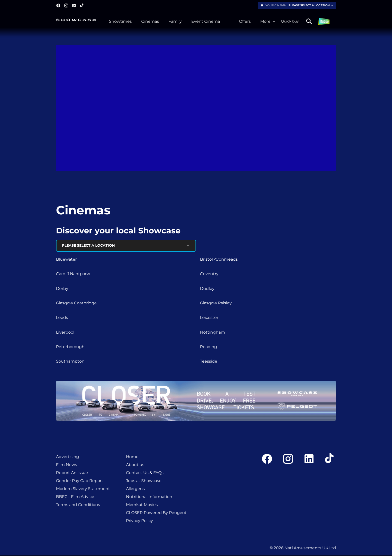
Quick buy (290, 21)
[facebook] (58, 5)
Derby (62, 289)
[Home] (132, 457)
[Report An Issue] (72, 473)
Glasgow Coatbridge (76, 303)
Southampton (70, 362)
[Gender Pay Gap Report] (80, 481)
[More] (268, 21)
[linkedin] (74, 5)
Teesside (209, 362)
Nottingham (212, 333)
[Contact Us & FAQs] (145, 473)
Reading (208, 347)
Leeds (62, 318)
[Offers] (245, 21)
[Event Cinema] (206, 21)
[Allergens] (135, 489)
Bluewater (66, 260)
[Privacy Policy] (139, 521)
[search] (309, 21)
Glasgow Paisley (216, 303)
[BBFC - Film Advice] (75, 497)
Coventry (209, 274)
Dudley (207, 289)
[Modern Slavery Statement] (83, 489)
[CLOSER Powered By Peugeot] (156, 513)
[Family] (175, 21)
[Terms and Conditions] (78, 505)
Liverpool (65, 333)
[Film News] (66, 465)
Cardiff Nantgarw (73, 274)
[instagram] (66, 5)
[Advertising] (67, 457)
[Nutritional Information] (149, 497)
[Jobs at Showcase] (144, 481)
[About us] (135, 465)
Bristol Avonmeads (219, 260)
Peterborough (70, 347)
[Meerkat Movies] (142, 505)
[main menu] (192, 21)
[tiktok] (82, 5)
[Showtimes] (120, 21)
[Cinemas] (150, 21)
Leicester (209, 318)
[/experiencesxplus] (229, 21)
